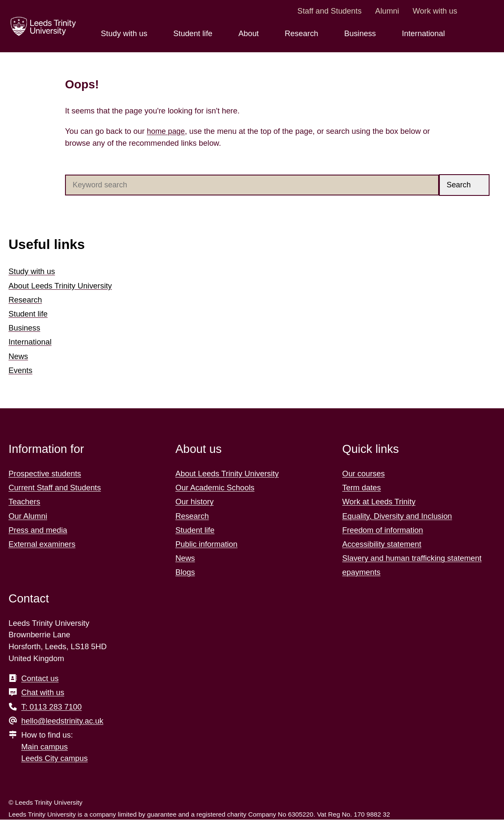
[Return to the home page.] (42, 26)
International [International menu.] (425, 33)
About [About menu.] (250, 33)
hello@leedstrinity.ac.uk (62, 721)
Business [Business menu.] (361, 33)
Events (20, 370)
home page (167, 131)
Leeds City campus (54, 759)
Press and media (38, 530)
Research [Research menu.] (303, 33)
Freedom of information (382, 530)
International (30, 342)
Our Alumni (28, 516)
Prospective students (45, 474)
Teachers (24, 502)
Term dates (361, 488)
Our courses (363, 474)
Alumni (387, 11)
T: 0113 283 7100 (51, 707)
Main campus (44, 747)
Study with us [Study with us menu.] (125, 33)
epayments (361, 573)
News (18, 356)
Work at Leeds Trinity (379, 502)
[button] (464, 185)
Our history (195, 502)
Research (25, 300)
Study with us (32, 272)
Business (24, 328)
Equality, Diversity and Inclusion (397, 516)
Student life (28, 314)
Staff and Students (330, 11)
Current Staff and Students (55, 488)
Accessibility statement (382, 544)
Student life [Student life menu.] (194, 33)
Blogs (185, 573)
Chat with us (43, 693)
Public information (207, 544)
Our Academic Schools (215, 488)
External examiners (42, 544)
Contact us (40, 679)
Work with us (435, 11)
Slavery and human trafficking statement (412, 558)
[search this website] (485, 25)
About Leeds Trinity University (60, 286)
